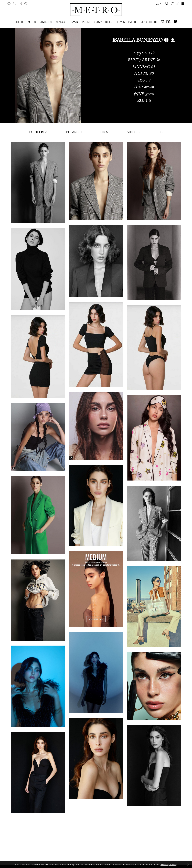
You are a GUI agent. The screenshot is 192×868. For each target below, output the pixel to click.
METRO (32, 22)
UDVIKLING (46, 22)
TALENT (86, 22)
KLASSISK (61, 22)
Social (104, 132)
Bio (160, 132)
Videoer (134, 132)
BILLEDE (20, 22)
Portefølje (39, 132)
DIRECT (110, 22)
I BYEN (121, 22)
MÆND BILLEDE (148, 22)
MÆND (132, 22)
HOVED (74, 22)
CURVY (98, 22)
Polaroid (74, 132)
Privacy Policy (169, 865)
